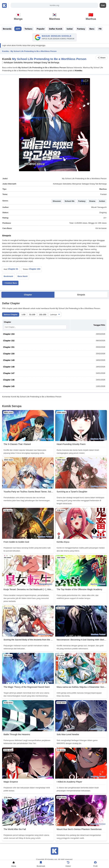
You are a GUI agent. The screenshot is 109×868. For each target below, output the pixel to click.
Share (101, 58)
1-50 (23, 315)
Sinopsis (81, 295)
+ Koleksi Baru (10, 283)
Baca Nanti (23, 276)
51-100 (32, 315)
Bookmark (8, 276)
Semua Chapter (11, 315)
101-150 (43, 315)
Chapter (28, 295)
